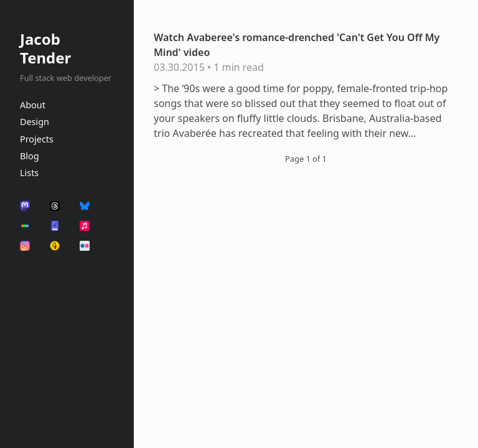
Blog (30, 156)
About (33, 105)
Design (35, 122)
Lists (29, 173)
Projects (37, 139)
